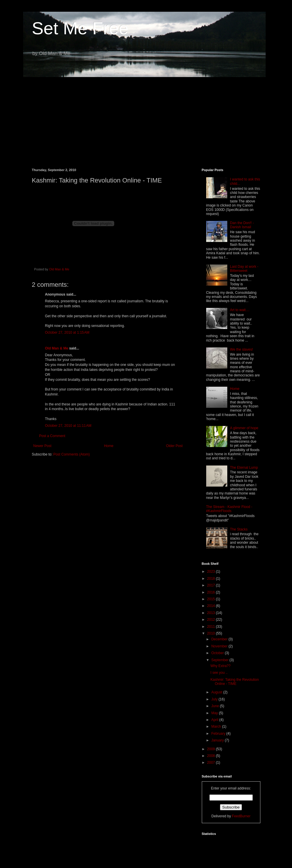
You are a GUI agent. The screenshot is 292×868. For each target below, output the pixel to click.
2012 (211, 620)
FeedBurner (241, 816)
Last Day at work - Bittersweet (244, 269)
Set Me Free (80, 28)
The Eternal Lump (244, 468)
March (217, 727)
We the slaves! (241, 349)
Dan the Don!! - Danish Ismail (242, 225)
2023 (211, 572)
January (218, 740)
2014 (211, 606)
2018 (211, 579)
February (219, 734)
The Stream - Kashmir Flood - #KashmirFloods (229, 509)
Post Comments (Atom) (72, 454)
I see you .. (219, 673)
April (215, 720)
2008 (211, 756)
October (218, 653)
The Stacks (239, 529)
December (220, 639)
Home (109, 446)
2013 (211, 613)
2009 (211, 749)
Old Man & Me (57, 348)
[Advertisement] (146, 118)
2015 (211, 599)
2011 (211, 627)
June (215, 706)
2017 (211, 585)
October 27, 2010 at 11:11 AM (68, 426)
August (217, 692)
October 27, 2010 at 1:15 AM (67, 332)
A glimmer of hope (244, 428)
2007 (211, 763)
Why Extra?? (220, 666)
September (220, 660)
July (215, 699)
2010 (211, 633)
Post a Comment (52, 436)
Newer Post (42, 446)
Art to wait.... (240, 310)
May (215, 713)
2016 (211, 592)
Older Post (174, 446)
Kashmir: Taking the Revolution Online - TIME (234, 682)
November (220, 646)
